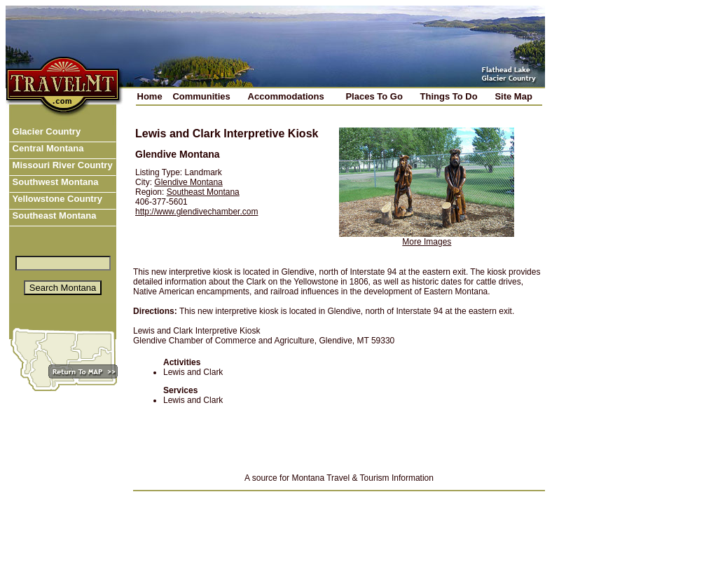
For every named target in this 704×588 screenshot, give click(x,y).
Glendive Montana (188, 182)
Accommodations (286, 96)
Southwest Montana (54, 182)
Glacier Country (45, 131)
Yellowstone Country (56, 199)
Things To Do (449, 96)
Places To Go (374, 96)
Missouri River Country (61, 165)
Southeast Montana (53, 216)
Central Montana (47, 148)
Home (150, 96)
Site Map (513, 96)
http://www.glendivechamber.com (196, 212)
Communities (201, 96)
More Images (427, 242)
